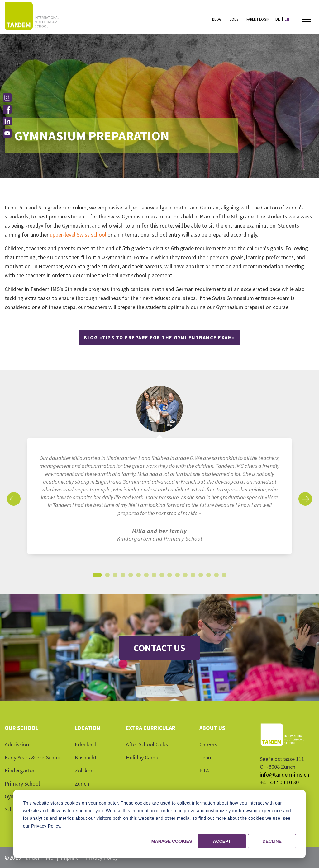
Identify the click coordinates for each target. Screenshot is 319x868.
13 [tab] (193, 577)
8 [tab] (154, 577)
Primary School (22, 784)
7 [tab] (146, 577)
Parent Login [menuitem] (258, 19)
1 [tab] (97, 577)
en (287, 19)
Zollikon (84, 770)
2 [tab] (107, 577)
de (278, 19)
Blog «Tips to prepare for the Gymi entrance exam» (159, 337)
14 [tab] (201, 577)
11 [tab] (178, 577)
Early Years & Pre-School (33, 757)
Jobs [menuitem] (234, 19)
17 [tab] (224, 577)
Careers (208, 744)
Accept (222, 841)
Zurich (82, 784)
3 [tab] (115, 577)
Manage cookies (172, 841)
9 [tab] (162, 577)
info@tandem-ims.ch (284, 774)
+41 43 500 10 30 (279, 782)
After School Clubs (147, 744)
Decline (272, 841)
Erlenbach (86, 744)
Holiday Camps (143, 757)
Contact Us (159, 648)
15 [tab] (209, 577)
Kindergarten (20, 770)
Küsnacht (86, 757)
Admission (17, 744)
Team (206, 757)
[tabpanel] (159, 473)
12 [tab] (185, 577)
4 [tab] (123, 577)
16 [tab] (217, 577)
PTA (204, 770)
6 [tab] (138, 577)
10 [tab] (170, 577)
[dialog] (159, 824)
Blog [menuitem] (217, 19)
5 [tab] (131, 577)
